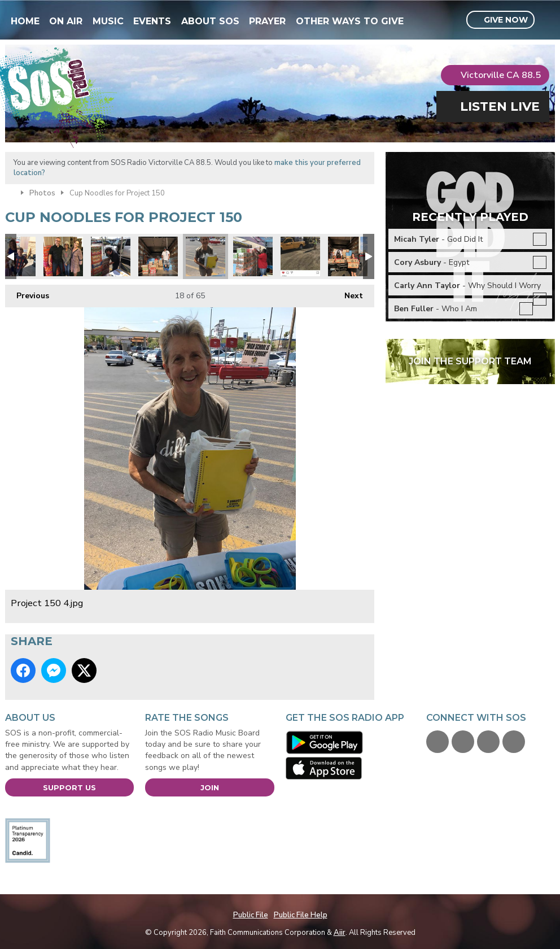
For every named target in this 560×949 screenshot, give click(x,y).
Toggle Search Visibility (548, 20)
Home (25, 21)
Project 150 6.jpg (111, 256)
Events (152, 21)
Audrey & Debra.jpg (63, 256)
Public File (251, 915)
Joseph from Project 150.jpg (158, 256)
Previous (27, 293)
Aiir (340, 933)
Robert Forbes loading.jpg (253, 256)
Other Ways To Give (350, 21)
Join (210, 787)
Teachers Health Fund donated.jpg (348, 256)
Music (108, 21)
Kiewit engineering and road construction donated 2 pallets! (300, 256)
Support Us (69, 787)
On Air (66, 21)
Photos (42, 193)
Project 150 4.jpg (205, 256)
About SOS (210, 21)
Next (348, 293)
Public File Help (301, 915)
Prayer (267, 21)
